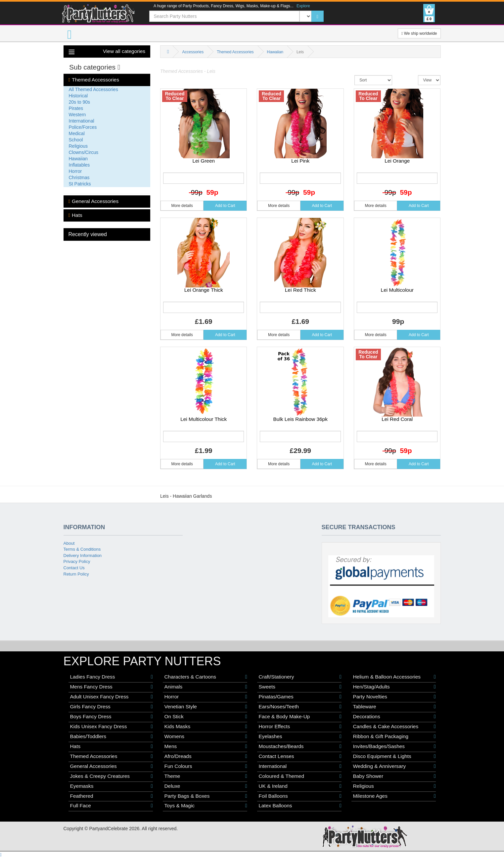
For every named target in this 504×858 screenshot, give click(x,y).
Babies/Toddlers (112, 736)
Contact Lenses (300, 756)
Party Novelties (394, 697)
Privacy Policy (77, 561)
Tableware (394, 707)
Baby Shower (394, 776)
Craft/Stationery (300, 677)
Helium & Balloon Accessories (394, 677)
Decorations (394, 717)
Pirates (76, 108)
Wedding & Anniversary (394, 766)
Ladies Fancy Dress (112, 677)
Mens (206, 746)
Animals (206, 687)
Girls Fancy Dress (112, 707)
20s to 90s (80, 102)
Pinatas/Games (300, 697)
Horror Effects (300, 727)
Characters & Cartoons (206, 677)
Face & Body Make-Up (300, 717)
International (82, 121)
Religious (78, 146)
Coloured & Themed (300, 776)
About (69, 543)
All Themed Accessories (93, 89)
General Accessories (94, 201)
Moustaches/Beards (300, 746)
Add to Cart (225, 206)
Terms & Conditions (82, 549)
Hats (75, 215)
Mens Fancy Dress (112, 687)
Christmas (79, 177)
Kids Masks (206, 727)
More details (182, 206)
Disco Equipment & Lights (394, 756)
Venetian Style (206, 707)
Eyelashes (300, 736)
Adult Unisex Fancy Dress (112, 697)
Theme (206, 776)
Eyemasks (112, 786)
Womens (206, 736)
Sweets (300, 687)
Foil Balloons (300, 796)
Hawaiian (78, 159)
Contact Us (74, 568)
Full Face (112, 806)
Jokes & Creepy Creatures (112, 776)
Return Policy (76, 574)
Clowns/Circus (84, 152)
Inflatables (79, 165)
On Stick (206, 717)
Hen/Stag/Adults (394, 687)
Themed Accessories (94, 80)
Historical (78, 96)
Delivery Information (83, 555)
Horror (75, 171)
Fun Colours (206, 766)
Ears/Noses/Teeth (300, 707)
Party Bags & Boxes (206, 796)
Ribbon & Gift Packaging (394, 736)
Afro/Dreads (206, 756)
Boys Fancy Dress (112, 717)
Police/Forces (83, 127)
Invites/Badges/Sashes (394, 746)
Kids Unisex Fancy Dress (112, 727)
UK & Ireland (300, 786)
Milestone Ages (394, 796)
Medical (77, 133)
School (76, 140)
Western (77, 115)
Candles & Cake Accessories (394, 727)
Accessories (193, 52)
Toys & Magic (206, 806)
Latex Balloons (300, 806)
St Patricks (80, 184)
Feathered (112, 796)
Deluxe (206, 786)
